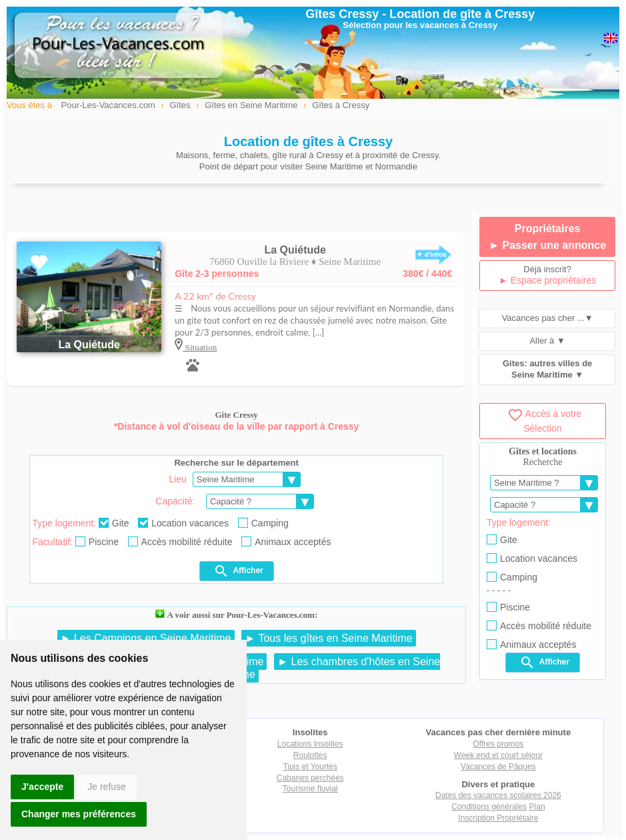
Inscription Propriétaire (498, 818)
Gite (114, 523)
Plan (537, 807)
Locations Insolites (310, 744)
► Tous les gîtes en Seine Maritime (328, 638)
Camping (263, 523)
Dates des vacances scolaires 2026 (498, 795)
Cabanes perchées (310, 778)
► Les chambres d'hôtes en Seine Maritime (327, 668)
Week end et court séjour (498, 755)
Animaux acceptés (286, 542)
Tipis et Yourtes (310, 767)
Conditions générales (489, 807)
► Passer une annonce (547, 245)
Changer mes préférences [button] (79, 814)
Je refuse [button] (107, 787)
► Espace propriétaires (547, 280)
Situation (200, 347)
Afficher (238, 571)
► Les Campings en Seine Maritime (146, 638)
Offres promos (498, 744)
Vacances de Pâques (498, 767)
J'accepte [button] (42, 787)
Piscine (97, 542)
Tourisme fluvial (310, 789)
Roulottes (310, 755)
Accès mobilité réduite (180, 542)
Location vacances (183, 523)
